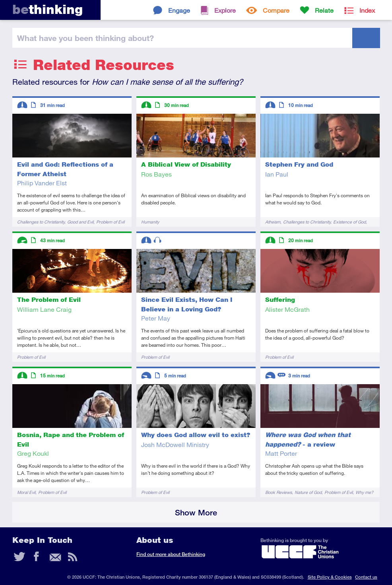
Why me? (364, 492)
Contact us (366, 577)
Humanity (150, 222)
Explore (225, 10)
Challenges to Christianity (41, 222)
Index (367, 10)
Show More (196, 512)
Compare (276, 10)
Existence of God (349, 222)
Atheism (273, 222)
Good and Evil (80, 222)
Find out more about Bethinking (171, 554)
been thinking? (85, 38)
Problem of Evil (110, 222)
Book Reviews (278, 492)
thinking (48, 9)
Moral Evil (26, 492)
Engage (179, 10)
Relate (324, 10)
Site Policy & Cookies (330, 577)
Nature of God (308, 492)
